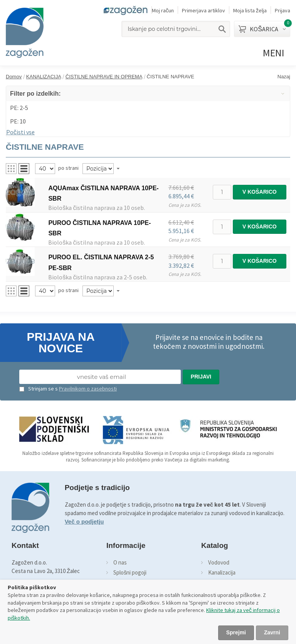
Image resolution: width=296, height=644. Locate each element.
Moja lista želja (250, 10)
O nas (120, 562)
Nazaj (284, 77)
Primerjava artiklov (203, 10)
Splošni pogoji (130, 572)
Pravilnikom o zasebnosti (88, 389)
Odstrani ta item (286, 107)
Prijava (283, 10)
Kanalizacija (222, 572)
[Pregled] (45, 169)
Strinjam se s (39, 389)
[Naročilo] (98, 169)
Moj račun (163, 10)
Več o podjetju (84, 521)
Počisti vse (20, 132)
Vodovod (219, 562)
